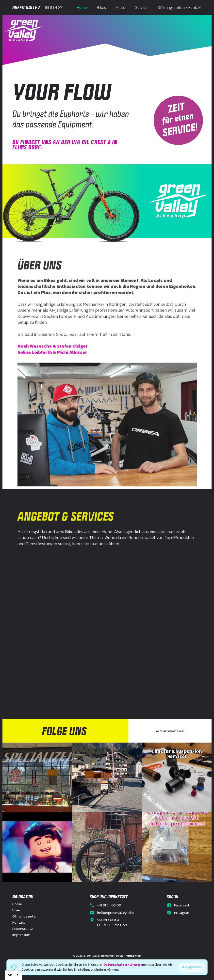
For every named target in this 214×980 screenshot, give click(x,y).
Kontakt (19, 922)
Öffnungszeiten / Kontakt (180, 7)
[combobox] (13, 975)
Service (141, 7)
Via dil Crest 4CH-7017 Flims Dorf (112, 922)
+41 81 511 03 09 (109, 905)
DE (10, 975)
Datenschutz (23, 929)
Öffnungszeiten (25, 916)
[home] (37, 7)
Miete (121, 7)
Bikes (101, 7)
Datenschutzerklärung (122, 965)
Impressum (21, 935)
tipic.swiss (133, 956)
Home (82, 7)
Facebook (182, 905)
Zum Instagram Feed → (171, 731)
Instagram (182, 913)
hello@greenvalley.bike (116, 913)
